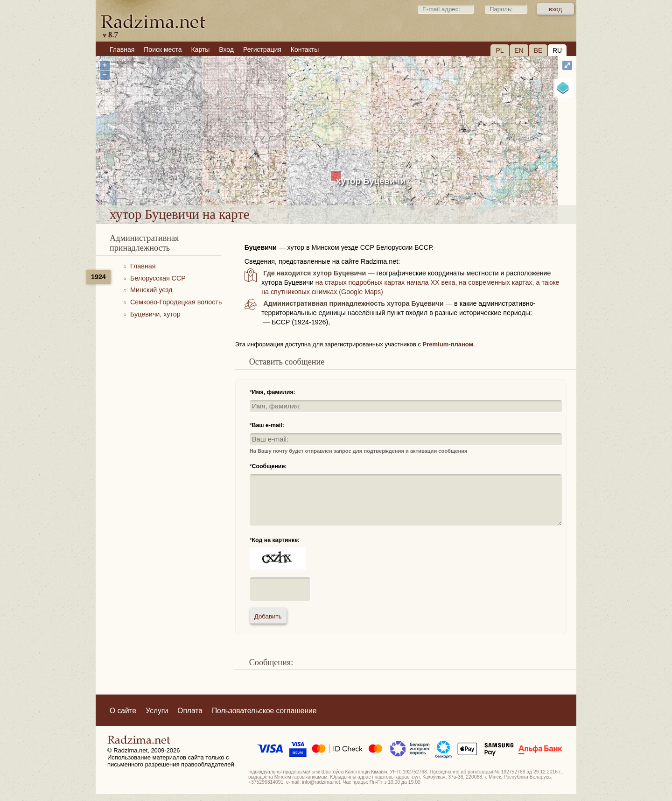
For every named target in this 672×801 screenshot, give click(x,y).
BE (538, 50)
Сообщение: (269, 466)
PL (500, 50)
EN (519, 50)
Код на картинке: (276, 540)
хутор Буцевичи (371, 181)
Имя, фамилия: (274, 392)
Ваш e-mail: (268, 425)
